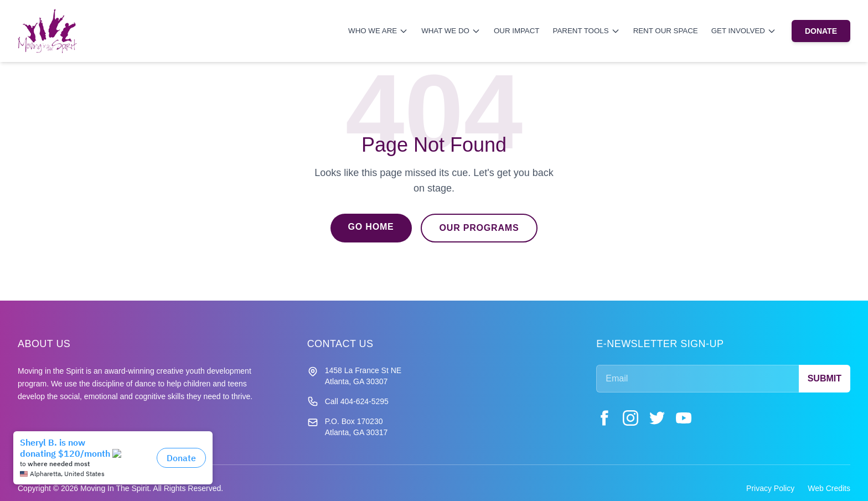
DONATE (821, 31)
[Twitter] (657, 418)
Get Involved (744, 31)
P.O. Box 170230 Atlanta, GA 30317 (356, 427)
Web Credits (829, 488)
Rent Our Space (666, 31)
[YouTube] (684, 418)
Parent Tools (587, 31)
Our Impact (517, 31)
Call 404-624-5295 (357, 401)
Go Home (371, 227)
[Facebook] (604, 418)
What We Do (451, 31)
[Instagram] (631, 418)
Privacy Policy (770, 488)
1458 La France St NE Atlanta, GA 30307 (363, 376)
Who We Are (378, 31)
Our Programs (479, 228)
